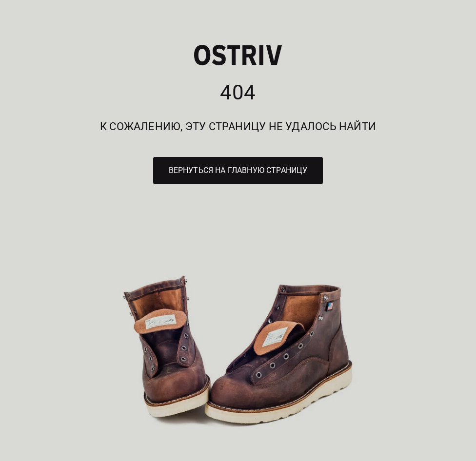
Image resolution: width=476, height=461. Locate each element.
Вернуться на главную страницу (238, 170)
